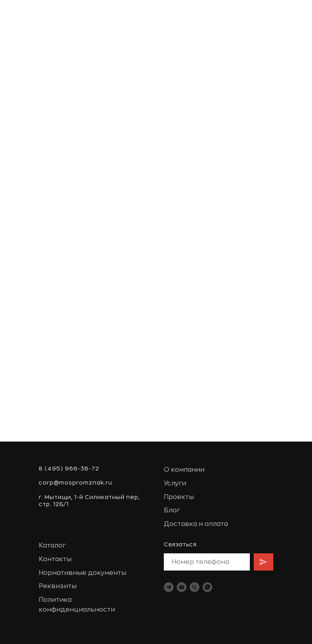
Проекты (179, 497)
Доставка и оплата (196, 524)
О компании (184, 470)
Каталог (52, 546)
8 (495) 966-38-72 (69, 469)
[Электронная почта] (182, 587)
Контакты (55, 559)
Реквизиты (58, 586)
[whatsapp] (207, 587)
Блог (172, 510)
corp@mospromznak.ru (75, 483)
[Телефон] (195, 587)
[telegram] (169, 587)
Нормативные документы (82, 573)
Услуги (175, 483)
